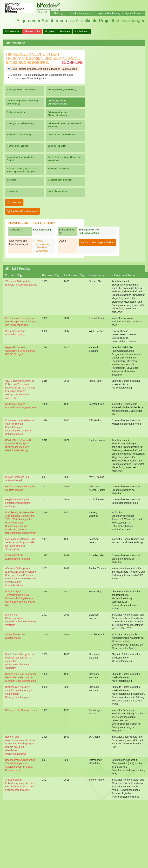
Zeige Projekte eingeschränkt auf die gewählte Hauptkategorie (42, 69)
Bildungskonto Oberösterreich (21, 710)
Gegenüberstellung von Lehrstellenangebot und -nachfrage (19, 503)
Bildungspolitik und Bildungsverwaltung (57, 102)
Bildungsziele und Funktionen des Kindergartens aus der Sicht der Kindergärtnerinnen (21, 677)
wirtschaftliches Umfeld (59, 169)
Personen (65, 31)
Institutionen (82, 31)
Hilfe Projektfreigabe (80, 13)
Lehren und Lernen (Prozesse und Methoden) (64, 125)
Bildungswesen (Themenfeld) (62, 89)
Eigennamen (13, 191)
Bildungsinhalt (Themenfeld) (21, 123)
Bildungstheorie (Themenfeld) (21, 89)
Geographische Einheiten (60, 180)
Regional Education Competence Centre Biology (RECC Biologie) (20, 351)
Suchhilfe (72, 62)
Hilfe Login (59, 13)
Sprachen (12, 180)
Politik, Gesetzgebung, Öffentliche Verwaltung (64, 159)
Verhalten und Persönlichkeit (62, 135)
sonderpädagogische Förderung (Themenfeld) (22, 102)
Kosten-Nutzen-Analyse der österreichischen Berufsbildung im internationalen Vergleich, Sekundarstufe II (20, 427)
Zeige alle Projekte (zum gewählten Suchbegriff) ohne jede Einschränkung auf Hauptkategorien (40, 77)
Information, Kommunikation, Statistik (21, 159)
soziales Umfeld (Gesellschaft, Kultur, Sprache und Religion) (22, 170)
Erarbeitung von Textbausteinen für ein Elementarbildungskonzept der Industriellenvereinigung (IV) (20, 598)
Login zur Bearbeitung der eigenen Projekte (120, 13)
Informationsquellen (57, 191)
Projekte (50, 31)
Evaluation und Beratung (19, 135)
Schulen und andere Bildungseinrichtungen (59, 114)
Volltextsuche (12, 31)
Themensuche (32, 31)
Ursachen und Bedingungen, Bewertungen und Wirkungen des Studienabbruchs (21, 321)
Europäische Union (57, 146)
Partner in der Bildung (18, 146)
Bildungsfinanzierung (17, 112)
